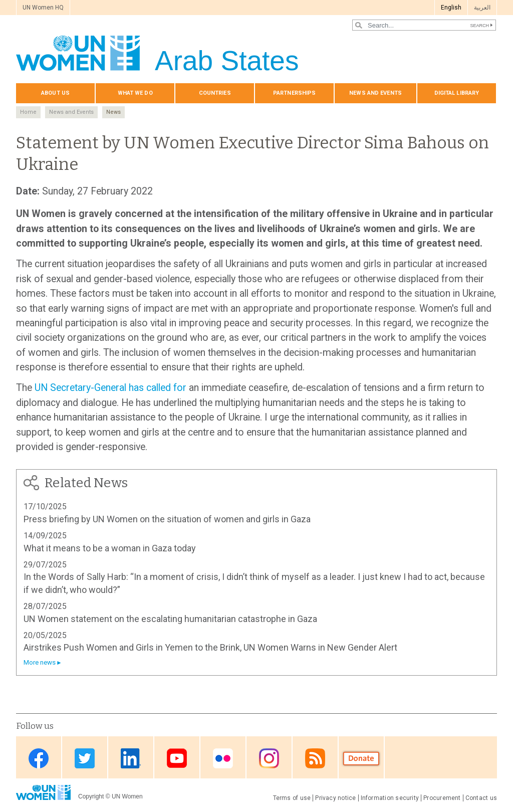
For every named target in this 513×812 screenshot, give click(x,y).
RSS (315, 758)
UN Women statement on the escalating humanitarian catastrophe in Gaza (170, 619)
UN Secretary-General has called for (110, 388)
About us (55, 93)
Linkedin (131, 758)
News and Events (71, 112)
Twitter (85, 758)
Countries (215, 93)
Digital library (457, 93)
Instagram (269, 758)
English (451, 8)
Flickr (223, 758)
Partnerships (294, 93)
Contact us (481, 798)
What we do (135, 93)
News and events (375, 93)
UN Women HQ (43, 8)
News (113, 112)
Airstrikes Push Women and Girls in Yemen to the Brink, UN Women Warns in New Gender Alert (210, 647)
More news (40, 662)
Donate (361, 758)
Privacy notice (335, 798)
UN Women (127, 796)
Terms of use (292, 798)
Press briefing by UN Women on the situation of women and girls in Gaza (167, 519)
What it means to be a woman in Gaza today (110, 548)
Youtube (177, 758)
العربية (482, 8)
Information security (390, 798)
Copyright (91, 796)
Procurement (442, 798)
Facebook (39, 758)
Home (28, 112)
